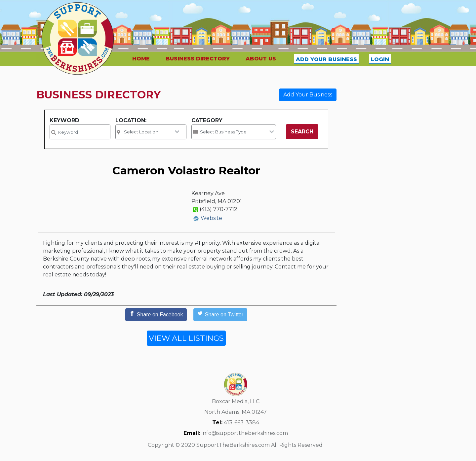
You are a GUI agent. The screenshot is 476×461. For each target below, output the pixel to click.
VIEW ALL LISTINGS (186, 338)
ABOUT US (261, 59)
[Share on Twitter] (220, 315)
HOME (141, 59)
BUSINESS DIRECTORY (198, 59)
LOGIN (380, 59)
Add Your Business (308, 95)
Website (211, 218)
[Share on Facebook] (156, 315)
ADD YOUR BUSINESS (326, 59)
